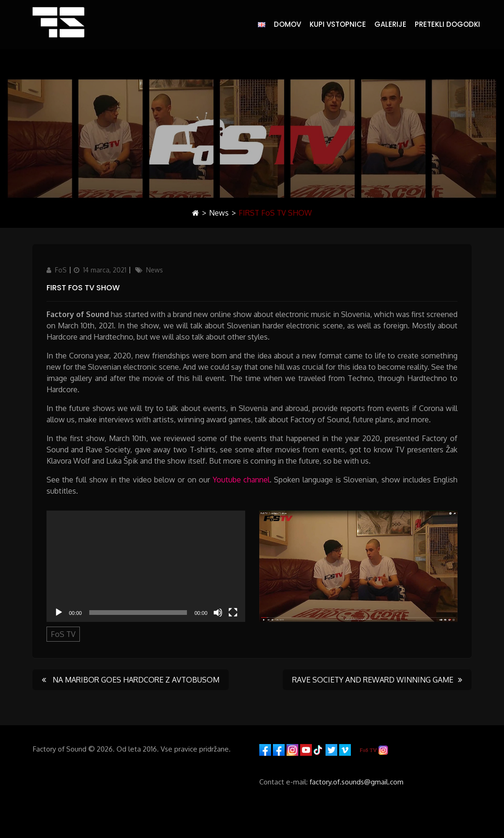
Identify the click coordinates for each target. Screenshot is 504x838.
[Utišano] (218, 613)
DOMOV (287, 24)
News (219, 213)
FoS (61, 270)
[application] (146, 566)
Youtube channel (241, 480)
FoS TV (63, 634)
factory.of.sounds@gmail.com (357, 782)
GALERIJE (390, 24)
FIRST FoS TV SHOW (83, 288)
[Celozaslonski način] (233, 613)
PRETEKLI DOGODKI (447, 24)
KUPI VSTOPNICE (338, 24)
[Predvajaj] (59, 613)
